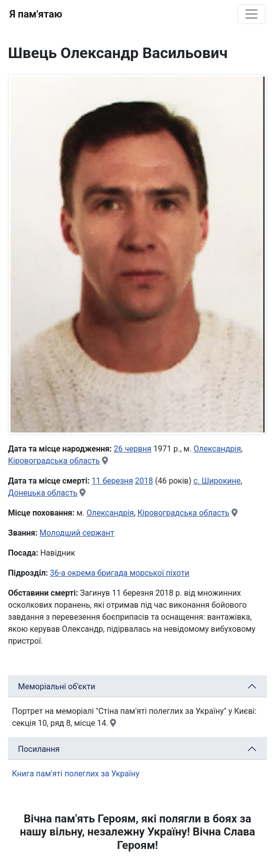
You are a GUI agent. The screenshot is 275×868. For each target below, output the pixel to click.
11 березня (112, 481)
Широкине (221, 481)
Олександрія (217, 449)
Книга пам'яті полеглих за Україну (76, 774)
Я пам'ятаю (36, 14)
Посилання (39, 749)
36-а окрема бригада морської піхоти (120, 573)
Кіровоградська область (54, 461)
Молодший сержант (77, 533)
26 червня (133, 449)
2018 (144, 481)
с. (198, 481)
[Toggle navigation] (251, 14)
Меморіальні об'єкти (57, 687)
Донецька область (43, 493)
